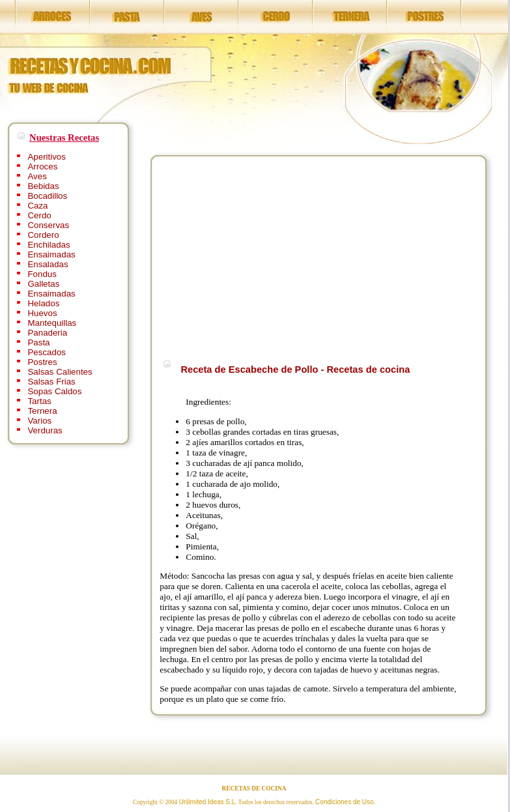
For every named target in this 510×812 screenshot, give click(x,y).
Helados (43, 303)
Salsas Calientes (60, 372)
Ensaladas (48, 264)
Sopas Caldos (54, 391)
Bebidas (43, 186)
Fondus (42, 274)
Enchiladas (49, 245)
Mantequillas (52, 323)
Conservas (48, 225)
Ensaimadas (51, 254)
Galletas (43, 284)
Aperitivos (47, 157)
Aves (37, 176)
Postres (42, 362)
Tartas (39, 401)
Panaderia (47, 333)
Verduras (45, 430)
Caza (37, 206)
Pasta (38, 342)
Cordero (43, 235)
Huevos (42, 313)
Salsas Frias (51, 382)
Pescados (47, 352)
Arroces (42, 167)
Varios (39, 421)
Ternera (42, 411)
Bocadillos (47, 196)
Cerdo (39, 215)
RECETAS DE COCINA (254, 789)
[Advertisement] (269, 255)
